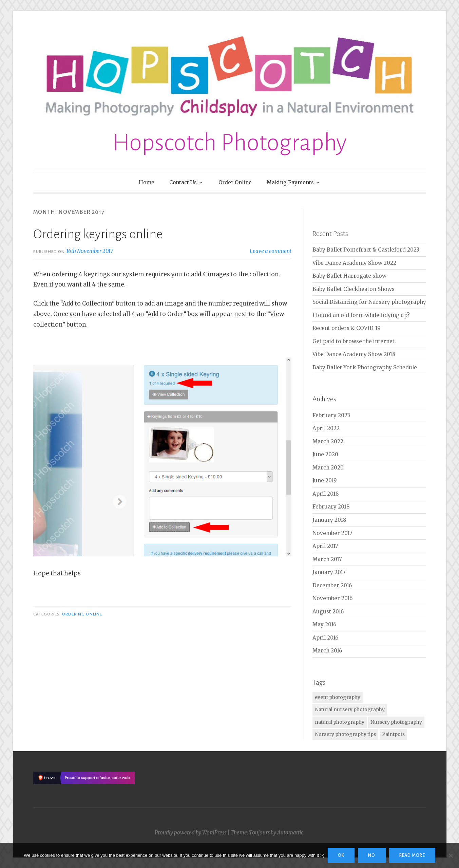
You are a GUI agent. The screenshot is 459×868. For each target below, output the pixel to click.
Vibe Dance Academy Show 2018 (354, 354)
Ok (341, 855)
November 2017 (332, 533)
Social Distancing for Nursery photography (369, 302)
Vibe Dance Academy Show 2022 (354, 263)
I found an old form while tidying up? (361, 315)
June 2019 (325, 481)
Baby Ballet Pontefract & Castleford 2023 (366, 250)
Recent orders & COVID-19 (347, 328)
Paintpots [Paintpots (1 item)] (393, 734)
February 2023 (331, 415)
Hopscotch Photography (229, 143)
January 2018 (329, 520)
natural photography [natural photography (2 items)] (340, 722)
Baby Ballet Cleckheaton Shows (353, 289)
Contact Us (183, 182)
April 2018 (326, 494)
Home (147, 182)
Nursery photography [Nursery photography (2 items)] (396, 722)
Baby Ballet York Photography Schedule (365, 367)
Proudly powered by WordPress (190, 833)
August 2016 (328, 612)
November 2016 (332, 598)
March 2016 (327, 651)
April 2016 (325, 638)
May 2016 (324, 624)
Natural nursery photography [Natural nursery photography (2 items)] (350, 709)
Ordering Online (82, 614)
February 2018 (331, 507)
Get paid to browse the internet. (354, 341)
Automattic (290, 833)
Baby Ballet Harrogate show (349, 276)
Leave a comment (271, 251)
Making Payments (290, 182)
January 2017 (329, 572)
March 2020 (328, 468)
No (372, 855)
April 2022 (326, 428)
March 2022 (328, 441)
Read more (412, 855)
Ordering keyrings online (98, 234)
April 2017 (325, 546)
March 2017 (327, 559)
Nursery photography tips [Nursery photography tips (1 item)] (345, 734)
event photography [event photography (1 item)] (338, 697)
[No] (451, 855)
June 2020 (325, 454)
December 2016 (332, 585)
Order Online (235, 182)
